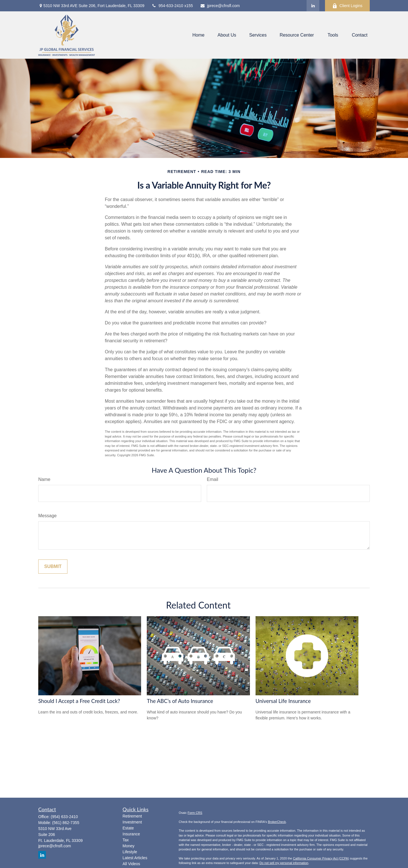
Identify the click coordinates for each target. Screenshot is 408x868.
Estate (128, 828)
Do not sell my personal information (284, 863)
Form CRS (195, 813)
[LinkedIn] (313, 6)
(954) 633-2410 (64, 817)
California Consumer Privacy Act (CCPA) (321, 858)
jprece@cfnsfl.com (220, 6)
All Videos (131, 864)
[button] (198, 35)
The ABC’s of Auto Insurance (180, 701)
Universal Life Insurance (283, 701)
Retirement (132, 816)
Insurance (131, 834)
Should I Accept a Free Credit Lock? (79, 701)
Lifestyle (130, 852)
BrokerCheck (277, 822)
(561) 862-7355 (66, 823)
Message (47, 516)
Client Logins (347, 6)
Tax (126, 840)
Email (212, 479)
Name (44, 479)
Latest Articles (135, 858)
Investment (132, 822)
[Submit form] (53, 567)
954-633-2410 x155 (172, 6)
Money (129, 846)
